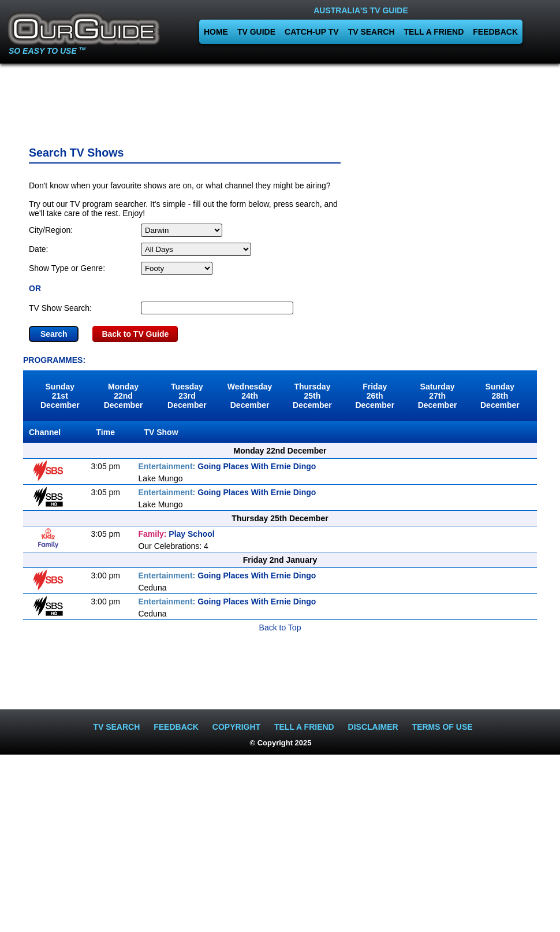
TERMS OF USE (443, 727)
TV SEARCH (372, 32)
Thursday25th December (312, 396)
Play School (176, 534)
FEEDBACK (495, 32)
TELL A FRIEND (434, 32)
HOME (216, 32)
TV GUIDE (256, 32)
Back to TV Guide (135, 334)
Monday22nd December (124, 396)
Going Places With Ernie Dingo (227, 466)
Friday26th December (375, 396)
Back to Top (280, 627)
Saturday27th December (438, 396)
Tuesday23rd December (187, 396)
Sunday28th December (500, 396)
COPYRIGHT (236, 727)
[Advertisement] (280, 101)
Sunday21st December (60, 396)
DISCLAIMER (373, 727)
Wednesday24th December (250, 396)
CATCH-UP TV (312, 32)
